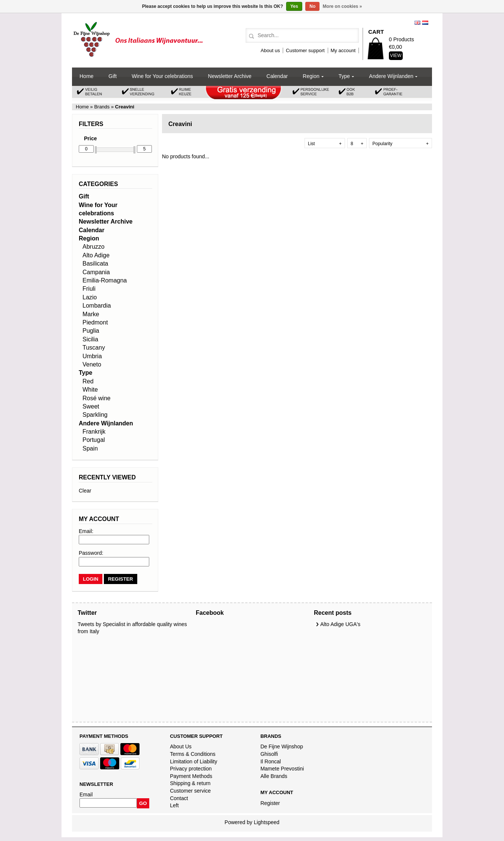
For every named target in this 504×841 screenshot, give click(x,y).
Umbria (92, 356)
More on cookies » (343, 6)
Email (86, 794)
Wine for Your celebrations (162, 76)
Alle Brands (274, 776)
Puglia (91, 331)
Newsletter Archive (230, 76)
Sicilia (90, 339)
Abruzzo (94, 247)
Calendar (277, 76)
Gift (112, 76)
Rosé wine (97, 398)
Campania (96, 272)
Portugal (94, 440)
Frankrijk (94, 432)
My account (343, 50)
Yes (294, 6)
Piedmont (95, 322)
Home (86, 76)
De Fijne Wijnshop (282, 746)
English (417, 23)
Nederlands (425, 23)
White (90, 390)
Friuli (89, 289)
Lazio (90, 297)
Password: (91, 553)
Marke (91, 314)
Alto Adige (96, 255)
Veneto (92, 364)
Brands (102, 107)
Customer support (305, 50)
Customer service (190, 791)
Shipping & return (190, 783)
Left (174, 805)
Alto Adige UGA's (340, 624)
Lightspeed (267, 822)
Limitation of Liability (193, 761)
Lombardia (97, 306)
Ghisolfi (269, 754)
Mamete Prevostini (282, 769)
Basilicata (95, 264)
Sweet (91, 406)
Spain (90, 448)
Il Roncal (270, 761)
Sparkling (95, 415)
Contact (179, 798)
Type (344, 76)
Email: (86, 531)
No (312, 6)
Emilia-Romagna (105, 280)
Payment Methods (191, 776)
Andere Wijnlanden (391, 76)
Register (270, 803)
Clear (85, 491)
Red (88, 381)
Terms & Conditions (193, 754)
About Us (181, 746)
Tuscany (94, 348)
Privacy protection (191, 769)
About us (270, 50)
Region (311, 76)
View (396, 56)
